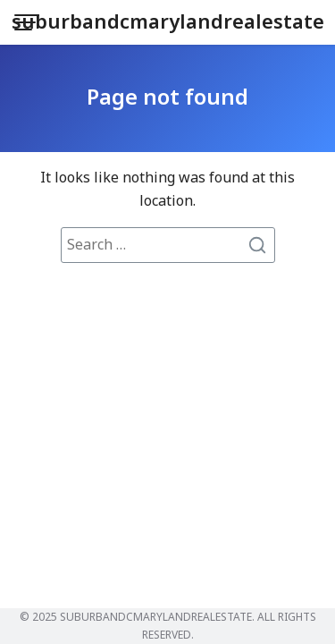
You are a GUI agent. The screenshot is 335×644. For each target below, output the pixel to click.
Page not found (167, 98)
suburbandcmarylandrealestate (168, 23)
